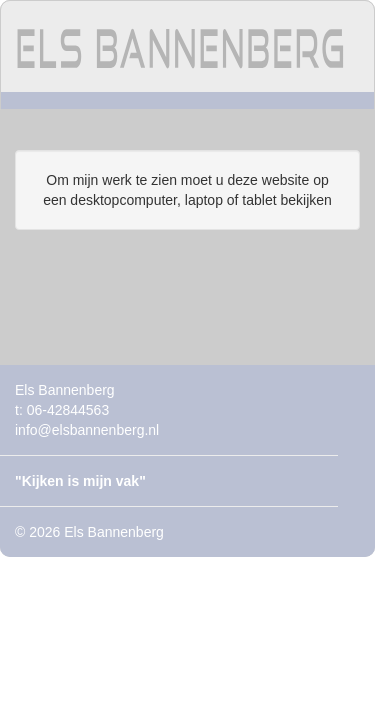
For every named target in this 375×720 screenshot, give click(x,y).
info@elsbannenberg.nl (87, 430)
